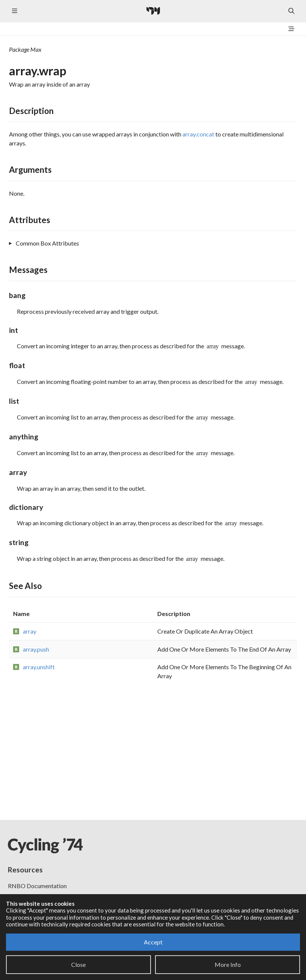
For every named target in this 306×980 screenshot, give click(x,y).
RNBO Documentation (37, 886)
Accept (153, 942)
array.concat (198, 134)
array (30, 631)
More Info (228, 964)
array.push (36, 649)
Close (78, 964)
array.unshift (39, 667)
